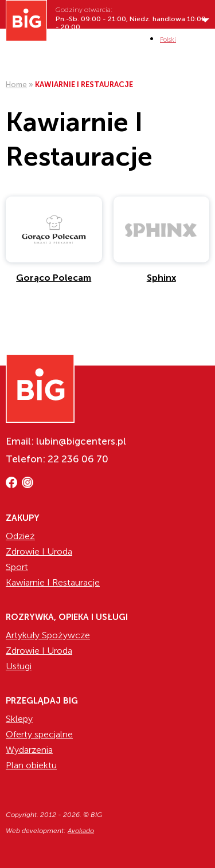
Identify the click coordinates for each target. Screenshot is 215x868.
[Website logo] (26, 21)
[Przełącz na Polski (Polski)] (168, 40)
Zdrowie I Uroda (39, 551)
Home (16, 85)
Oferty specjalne (39, 734)
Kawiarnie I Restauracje (53, 582)
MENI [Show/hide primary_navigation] (201, 39)
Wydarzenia (29, 750)
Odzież (20, 536)
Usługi (19, 666)
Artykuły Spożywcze (48, 635)
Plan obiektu (31, 765)
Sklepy (19, 719)
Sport (17, 567)
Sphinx (161, 278)
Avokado (81, 831)
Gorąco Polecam (54, 278)
